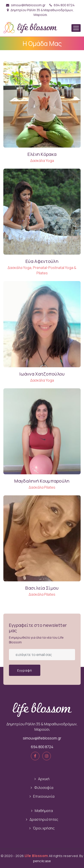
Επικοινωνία (44, 796)
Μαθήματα (44, 811)
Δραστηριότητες (44, 819)
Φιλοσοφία (44, 788)
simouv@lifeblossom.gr (26, 5)
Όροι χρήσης (44, 828)
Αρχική (44, 779)
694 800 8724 (62, 5)
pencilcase (42, 861)
